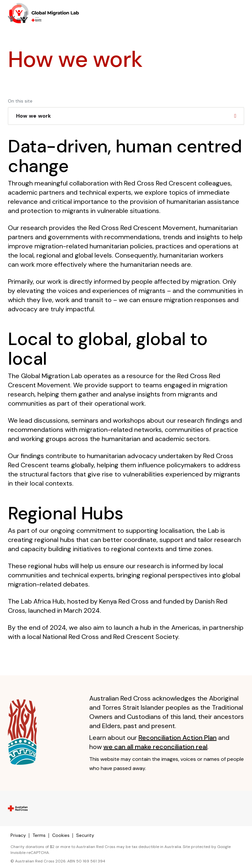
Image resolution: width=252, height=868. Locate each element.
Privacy (18, 835)
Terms (39, 835)
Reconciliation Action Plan (178, 738)
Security (85, 835)
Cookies (61, 835)
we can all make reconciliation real (155, 747)
